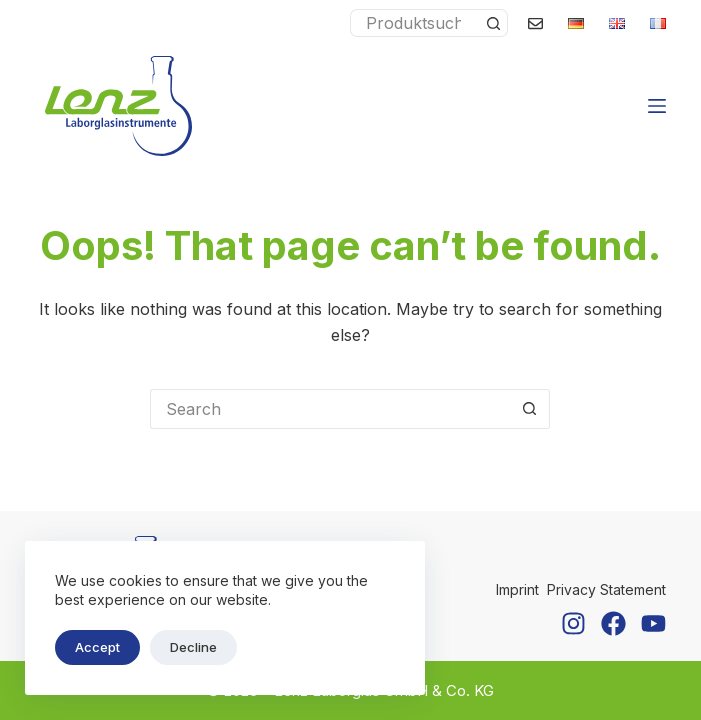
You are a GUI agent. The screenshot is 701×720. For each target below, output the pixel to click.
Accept (97, 647)
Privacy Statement (606, 589)
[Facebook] (613, 623)
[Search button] (494, 23)
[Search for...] (415, 23)
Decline (193, 647)
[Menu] (657, 106)
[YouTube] (653, 623)
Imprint (517, 589)
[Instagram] (573, 623)
